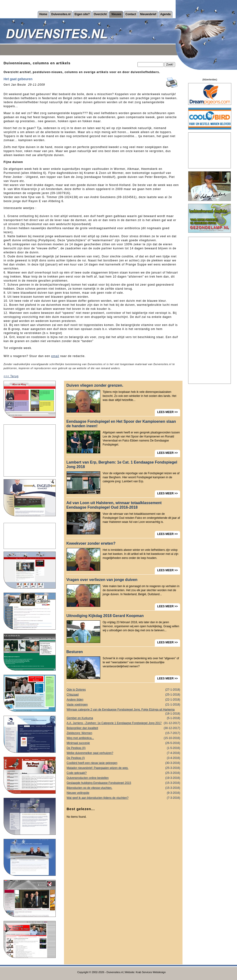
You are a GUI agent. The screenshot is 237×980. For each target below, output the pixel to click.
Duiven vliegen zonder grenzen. (95, 385)
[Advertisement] (30, 451)
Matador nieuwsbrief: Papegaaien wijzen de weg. (123, 768)
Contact (131, 14)
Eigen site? (82, 14)
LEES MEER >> (167, 412)
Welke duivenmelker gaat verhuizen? (123, 753)
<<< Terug (11, 376)
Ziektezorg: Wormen (123, 733)
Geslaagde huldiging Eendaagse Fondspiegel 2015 (123, 783)
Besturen (75, 652)
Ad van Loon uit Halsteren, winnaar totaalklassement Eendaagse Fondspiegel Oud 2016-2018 (114, 505)
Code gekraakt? (123, 773)
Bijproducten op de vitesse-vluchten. (123, 788)
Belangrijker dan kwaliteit (123, 728)
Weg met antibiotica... (123, 738)
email (55, 356)
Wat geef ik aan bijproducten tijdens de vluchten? (123, 798)
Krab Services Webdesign (151, 972)
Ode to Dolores (123, 690)
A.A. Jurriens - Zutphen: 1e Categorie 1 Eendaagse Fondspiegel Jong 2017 (123, 723)
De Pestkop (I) (123, 758)
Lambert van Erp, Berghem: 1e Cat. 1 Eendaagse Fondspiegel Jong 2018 (122, 464)
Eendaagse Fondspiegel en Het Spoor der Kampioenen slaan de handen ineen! (121, 424)
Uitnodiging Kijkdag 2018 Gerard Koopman (105, 616)
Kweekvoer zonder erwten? (91, 543)
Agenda (165, 14)
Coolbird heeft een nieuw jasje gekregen (123, 763)
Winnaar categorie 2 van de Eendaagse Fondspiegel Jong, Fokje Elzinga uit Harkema (123, 710)
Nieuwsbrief (148, 14)
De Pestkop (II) (123, 748)
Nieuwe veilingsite (123, 793)
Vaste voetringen (123, 705)
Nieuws (116, 14)
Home (43, 14)
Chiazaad (123, 695)
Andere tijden (123, 700)
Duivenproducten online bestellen (123, 778)
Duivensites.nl (61, 14)
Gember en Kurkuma (123, 718)
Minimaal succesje (123, 743)
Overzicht (100, 14)
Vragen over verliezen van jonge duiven (102, 580)
